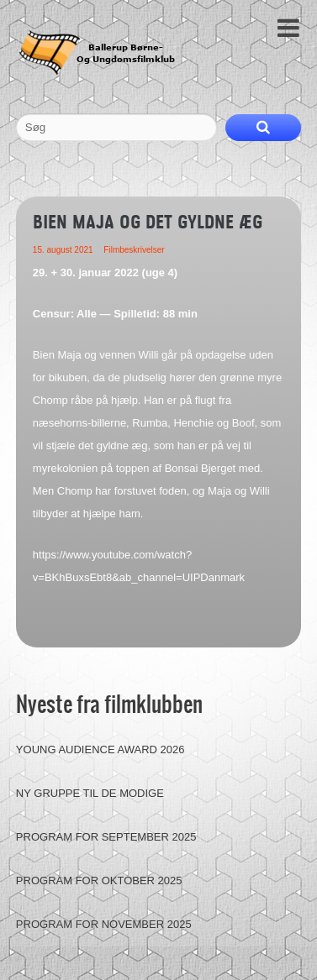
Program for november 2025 (104, 924)
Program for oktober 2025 (99, 880)
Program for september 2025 (106, 837)
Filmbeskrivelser (134, 250)
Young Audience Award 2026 (100, 749)
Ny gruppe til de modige (90, 793)
